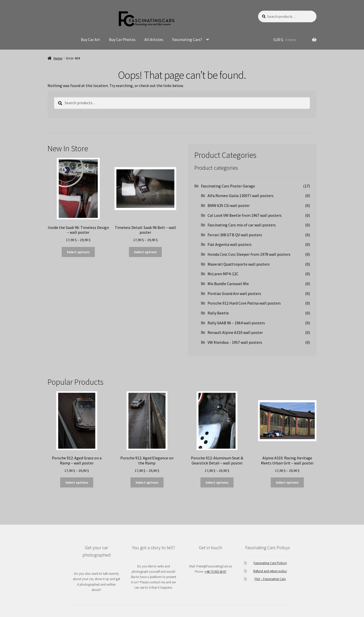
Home (58, 58)
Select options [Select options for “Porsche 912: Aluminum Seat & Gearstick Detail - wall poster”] (217, 482)
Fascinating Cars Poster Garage (228, 186)
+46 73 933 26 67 (215, 572)
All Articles (154, 39)
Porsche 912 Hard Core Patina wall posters (244, 303)
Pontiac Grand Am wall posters (234, 293)
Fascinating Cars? (187, 39)
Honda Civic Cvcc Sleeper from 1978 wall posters (249, 254)
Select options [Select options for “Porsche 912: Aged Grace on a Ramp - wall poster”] (77, 482)
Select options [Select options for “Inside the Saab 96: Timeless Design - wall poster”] (78, 252)
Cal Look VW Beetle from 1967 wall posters (245, 215)
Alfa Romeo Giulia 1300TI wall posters (241, 196)
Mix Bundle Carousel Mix (228, 284)
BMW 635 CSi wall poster (229, 205)
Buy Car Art (90, 39)
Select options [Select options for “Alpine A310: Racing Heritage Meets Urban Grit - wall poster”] (287, 482)
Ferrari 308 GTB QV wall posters (235, 235)
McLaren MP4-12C (223, 274)
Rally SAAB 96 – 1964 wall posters (236, 323)
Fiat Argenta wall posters (230, 244)
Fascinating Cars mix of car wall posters (242, 225)
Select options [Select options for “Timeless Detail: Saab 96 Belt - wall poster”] (145, 252)
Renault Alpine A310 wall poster (235, 332)
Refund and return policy (270, 571)
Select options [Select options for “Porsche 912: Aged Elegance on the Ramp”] (147, 482)
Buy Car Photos (122, 39)
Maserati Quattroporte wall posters (239, 264)
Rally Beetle (218, 313)
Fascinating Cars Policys (270, 563)
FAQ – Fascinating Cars (270, 579)
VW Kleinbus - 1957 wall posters (235, 342)
